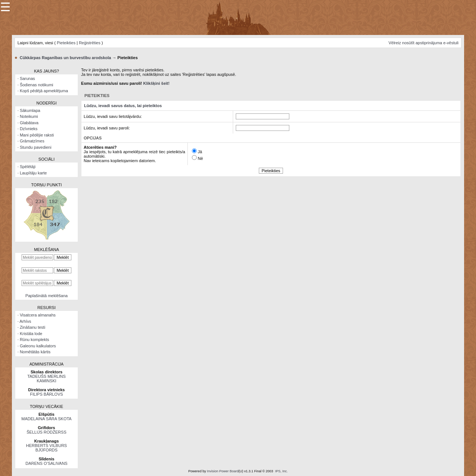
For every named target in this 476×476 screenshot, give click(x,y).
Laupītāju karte (33, 173)
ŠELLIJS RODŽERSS (47, 432)
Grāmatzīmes (32, 141)
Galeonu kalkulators (38, 346)
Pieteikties (66, 43)
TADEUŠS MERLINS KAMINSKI (46, 379)
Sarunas (27, 78)
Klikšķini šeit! (156, 83)
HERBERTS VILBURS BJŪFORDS (46, 448)
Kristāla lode (31, 334)
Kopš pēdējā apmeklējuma (44, 91)
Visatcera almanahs (38, 315)
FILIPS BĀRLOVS (47, 394)
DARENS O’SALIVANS (47, 463)
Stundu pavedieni (36, 147)
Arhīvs (25, 321)
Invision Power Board (223, 471)
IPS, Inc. (282, 471)
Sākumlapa (30, 110)
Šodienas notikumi (36, 85)
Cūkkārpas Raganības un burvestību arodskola (65, 58)
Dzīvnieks (29, 129)
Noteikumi (29, 116)
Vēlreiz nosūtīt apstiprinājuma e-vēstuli (424, 43)
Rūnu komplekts (34, 340)
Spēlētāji (28, 167)
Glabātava (29, 123)
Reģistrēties (90, 43)
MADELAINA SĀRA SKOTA (47, 419)
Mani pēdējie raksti (37, 135)
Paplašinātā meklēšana (46, 296)
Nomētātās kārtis (35, 352)
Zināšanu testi (32, 327)
